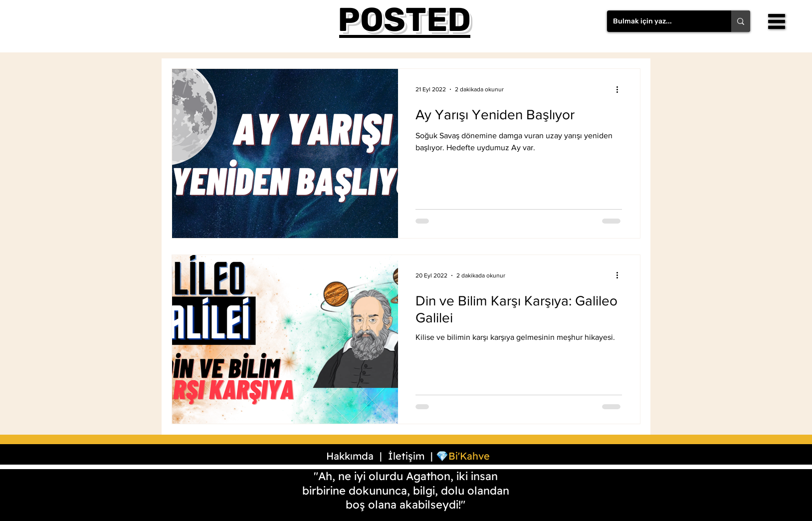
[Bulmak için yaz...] (662, 21)
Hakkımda (350, 456)
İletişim (406, 456)
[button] (777, 21)
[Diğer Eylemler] (620, 89)
